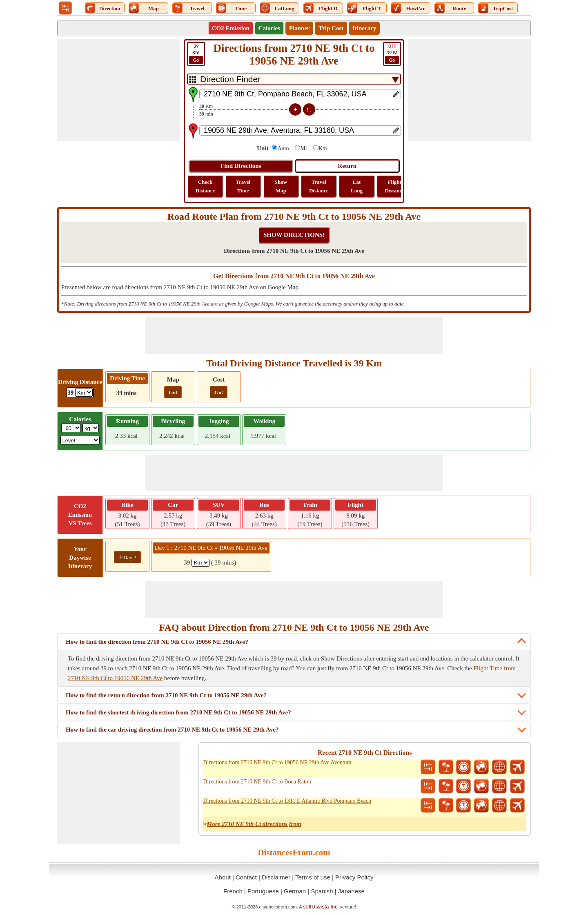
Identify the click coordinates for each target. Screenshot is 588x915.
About (223, 877)
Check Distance (205, 186)
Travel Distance (319, 186)
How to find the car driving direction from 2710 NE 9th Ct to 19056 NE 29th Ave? (172, 730)
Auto (283, 148)
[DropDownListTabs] (294, 79)
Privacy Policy (354, 877)
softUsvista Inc (320, 907)
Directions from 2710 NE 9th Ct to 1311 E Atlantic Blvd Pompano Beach (287, 801)
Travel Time (243, 186)
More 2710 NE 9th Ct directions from (254, 824)
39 (392, 54)
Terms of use (313, 877)
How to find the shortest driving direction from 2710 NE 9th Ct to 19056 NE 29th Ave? (178, 712)
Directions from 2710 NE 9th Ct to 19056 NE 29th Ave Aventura (277, 762)
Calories (269, 28)
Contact (246, 877)
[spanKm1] (200, 563)
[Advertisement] (118, 90)
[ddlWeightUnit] (91, 428)
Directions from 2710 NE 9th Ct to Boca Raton (257, 782)
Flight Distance (394, 186)
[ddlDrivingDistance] (84, 392)
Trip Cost (331, 28)
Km (323, 148)
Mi (303, 148)
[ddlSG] (80, 440)
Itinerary (364, 28)
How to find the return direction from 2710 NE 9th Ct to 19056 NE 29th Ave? (166, 695)
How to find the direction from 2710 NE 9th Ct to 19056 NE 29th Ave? (157, 642)
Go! (173, 392)
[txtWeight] (71, 428)
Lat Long (357, 186)
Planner (300, 28)
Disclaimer (276, 877)
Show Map (281, 186)
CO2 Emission (231, 28)
